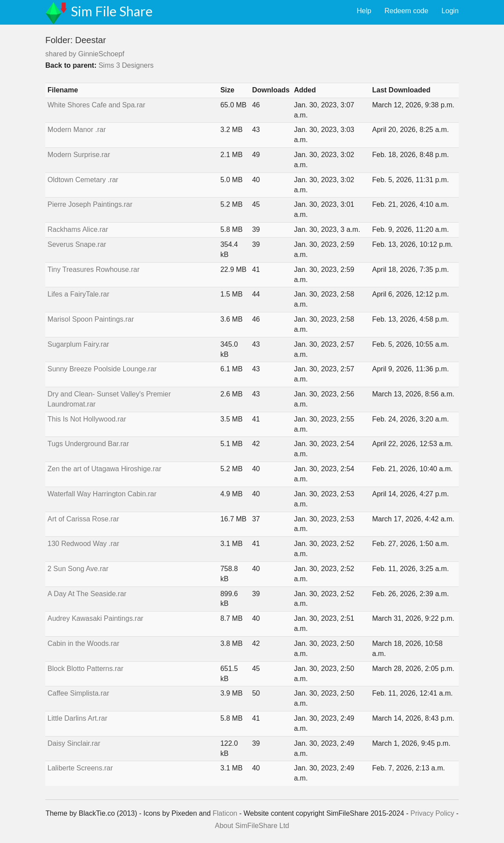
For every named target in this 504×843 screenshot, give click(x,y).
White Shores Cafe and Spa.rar (96, 105)
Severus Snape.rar (77, 244)
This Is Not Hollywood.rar (87, 419)
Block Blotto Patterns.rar (86, 669)
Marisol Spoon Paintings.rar (91, 319)
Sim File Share (112, 11)
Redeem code (406, 11)
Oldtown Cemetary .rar (83, 180)
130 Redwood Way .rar (83, 544)
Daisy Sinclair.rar (74, 743)
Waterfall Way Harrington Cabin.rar (102, 494)
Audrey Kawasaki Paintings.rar (95, 618)
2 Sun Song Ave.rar (78, 569)
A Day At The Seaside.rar (87, 594)
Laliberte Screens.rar (80, 768)
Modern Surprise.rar (79, 155)
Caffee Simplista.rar (78, 693)
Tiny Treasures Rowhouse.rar (93, 269)
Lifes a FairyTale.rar (79, 294)
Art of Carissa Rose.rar (83, 519)
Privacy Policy (432, 813)
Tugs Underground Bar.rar (88, 444)
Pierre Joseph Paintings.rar (90, 204)
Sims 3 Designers (126, 65)
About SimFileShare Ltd (252, 826)
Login (450, 11)
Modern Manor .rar (77, 130)
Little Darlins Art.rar (77, 718)
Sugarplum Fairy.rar (78, 344)
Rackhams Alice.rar (78, 229)
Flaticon (225, 813)
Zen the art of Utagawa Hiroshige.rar (104, 469)
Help (364, 11)
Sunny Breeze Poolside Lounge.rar (102, 369)
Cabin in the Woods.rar (83, 643)
